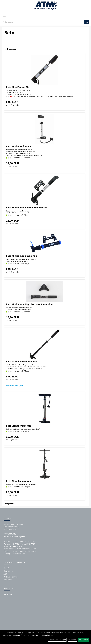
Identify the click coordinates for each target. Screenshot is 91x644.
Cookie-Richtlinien (46, 635)
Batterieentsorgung (11, 577)
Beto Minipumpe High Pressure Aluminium (30, 304)
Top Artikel (8, 594)
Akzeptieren (84, 640)
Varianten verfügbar (14, 385)
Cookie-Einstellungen (57, 640)
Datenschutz (8, 571)
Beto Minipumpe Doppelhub (21, 256)
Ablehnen (72, 640)
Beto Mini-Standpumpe (19, 146)
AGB (5, 574)
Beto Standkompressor (19, 426)
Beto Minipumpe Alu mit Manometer (26, 208)
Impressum (8, 580)
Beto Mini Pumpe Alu (18, 87)
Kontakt (7, 568)
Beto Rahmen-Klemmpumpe (22, 362)
